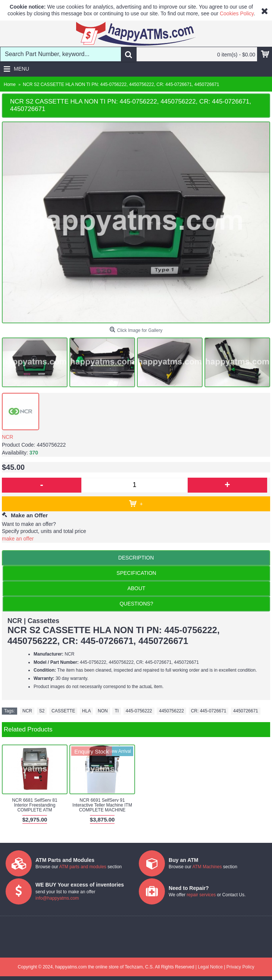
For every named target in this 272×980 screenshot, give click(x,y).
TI (117, 711)
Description (136, 558)
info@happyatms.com (57, 898)
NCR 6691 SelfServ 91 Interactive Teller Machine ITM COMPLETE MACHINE (102, 805)
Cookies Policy (237, 13)
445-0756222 (139, 711)
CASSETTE (63, 711)
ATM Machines (207, 867)
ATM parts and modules (83, 867)
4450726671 (246, 711)
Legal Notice (210, 967)
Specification (136, 573)
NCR (7, 437)
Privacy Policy (240, 967)
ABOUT (136, 588)
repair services (201, 895)
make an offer (18, 539)
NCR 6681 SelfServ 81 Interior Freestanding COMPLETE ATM (35, 805)
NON (103, 711)
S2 (42, 711)
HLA (86, 711)
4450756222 (171, 711)
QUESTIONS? (136, 604)
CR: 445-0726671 (209, 711)
